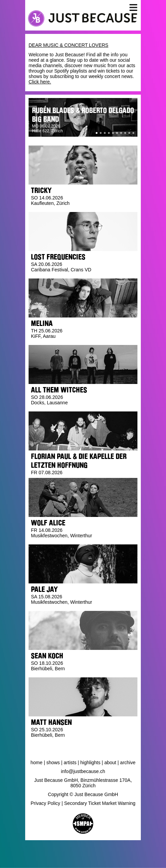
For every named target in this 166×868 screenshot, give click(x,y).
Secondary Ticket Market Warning (100, 803)
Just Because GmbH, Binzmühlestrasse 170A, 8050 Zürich (83, 783)
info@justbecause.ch (83, 771)
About (110, 763)
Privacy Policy (45, 803)
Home (37, 763)
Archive (128, 763)
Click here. (40, 82)
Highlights (90, 763)
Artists (70, 763)
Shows (53, 763)
